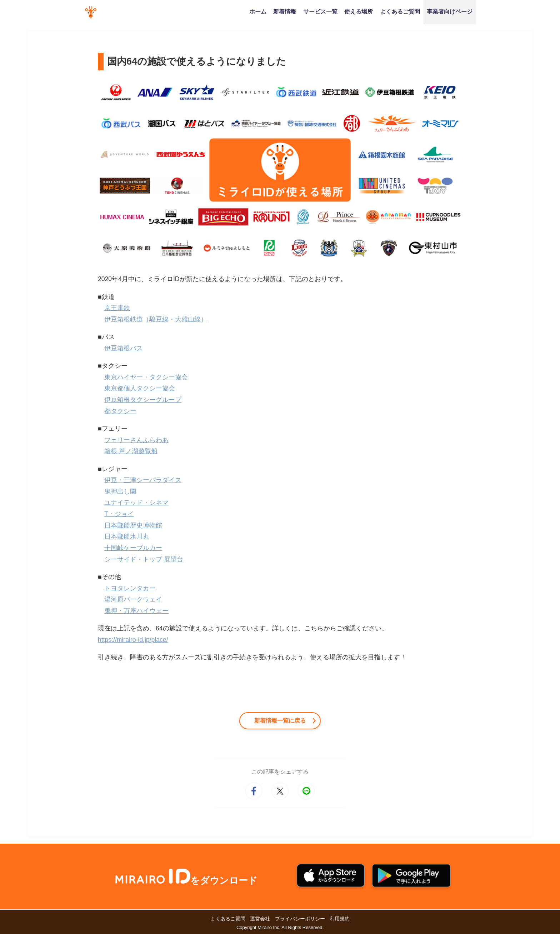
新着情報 (285, 11)
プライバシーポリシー (300, 919)
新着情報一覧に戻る (280, 721)
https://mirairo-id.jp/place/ (133, 640)
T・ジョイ (119, 514)
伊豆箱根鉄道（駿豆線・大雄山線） (156, 319)
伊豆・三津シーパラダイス (143, 480)
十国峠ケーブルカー (133, 548)
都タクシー (120, 411)
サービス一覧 (320, 11)
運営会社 (260, 919)
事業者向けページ (450, 11)
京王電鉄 (117, 308)
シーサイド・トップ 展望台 (144, 559)
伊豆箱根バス (124, 348)
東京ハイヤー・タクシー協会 (146, 377)
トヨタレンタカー (130, 588)
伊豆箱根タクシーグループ (143, 400)
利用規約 (340, 919)
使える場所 (359, 11)
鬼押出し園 (120, 491)
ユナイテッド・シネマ (136, 503)
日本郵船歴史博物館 (133, 525)
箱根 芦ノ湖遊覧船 (131, 451)
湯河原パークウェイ (133, 599)
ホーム (258, 11)
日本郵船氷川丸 (127, 536)
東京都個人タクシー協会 (140, 388)
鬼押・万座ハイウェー (136, 611)
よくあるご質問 (400, 11)
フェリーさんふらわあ (136, 440)
